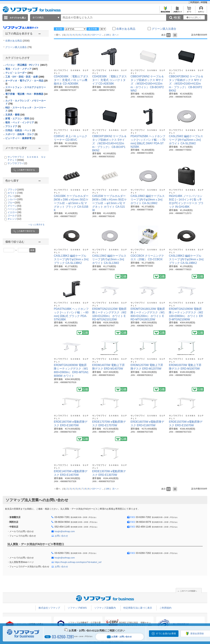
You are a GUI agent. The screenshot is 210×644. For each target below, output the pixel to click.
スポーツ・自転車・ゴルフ (21, 134)
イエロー (14, 212)
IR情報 (204, 2)
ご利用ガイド (177, 11)
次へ (115, 35)
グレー (14, 196)
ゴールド (14, 216)
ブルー (14, 203)
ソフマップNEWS (77, 608)
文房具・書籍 (15, 115)
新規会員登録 (165, 11)
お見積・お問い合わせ (119, 637)
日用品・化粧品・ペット (20, 130)
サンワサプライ (17, 163)
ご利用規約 (194, 2)
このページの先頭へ (188, 591)
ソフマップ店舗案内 (105, 608)
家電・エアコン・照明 (20, 119)
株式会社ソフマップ (49, 608)
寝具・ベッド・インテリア (21, 122)
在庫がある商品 (17, 41)
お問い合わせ (61, 536)
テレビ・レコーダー (19, 73)
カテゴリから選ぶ (18, 18)
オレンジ (14, 219)
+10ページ (96, 35)
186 (108, 35)
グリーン (14, 206)
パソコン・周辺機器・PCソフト (26, 65)
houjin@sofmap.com (65, 531)
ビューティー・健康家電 (20, 138)
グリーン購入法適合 (18, 47)
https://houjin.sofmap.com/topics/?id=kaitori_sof (78, 562)
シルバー (15, 199)
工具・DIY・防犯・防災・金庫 (25, 77)
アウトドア (13, 126)
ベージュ (14, 209)
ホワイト (15, 193)
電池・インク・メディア (22, 69)
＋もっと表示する (36, 225)
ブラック (16, 190)
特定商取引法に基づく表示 (138, 608)
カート (189, 11)
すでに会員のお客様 (166, 633)
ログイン (201, 11)
